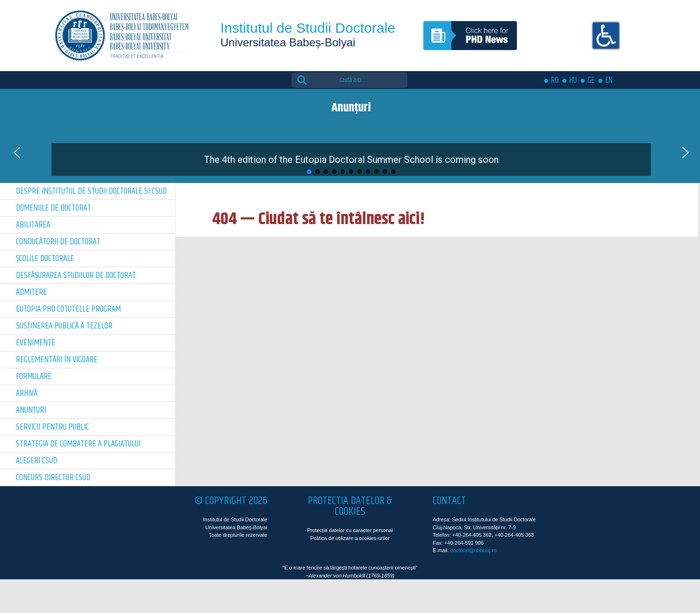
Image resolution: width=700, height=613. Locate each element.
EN (609, 80)
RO (555, 80)
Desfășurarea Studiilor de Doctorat (76, 275)
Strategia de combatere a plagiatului (78, 444)
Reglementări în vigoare (57, 360)
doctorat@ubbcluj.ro (474, 550)
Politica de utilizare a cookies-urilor (350, 538)
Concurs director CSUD (53, 478)
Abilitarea (33, 225)
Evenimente (36, 343)
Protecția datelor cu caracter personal (350, 530)
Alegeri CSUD (37, 461)
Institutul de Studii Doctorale (308, 28)
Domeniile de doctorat (53, 208)
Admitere (31, 292)
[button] (351, 153)
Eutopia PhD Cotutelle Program (68, 309)
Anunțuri (31, 410)
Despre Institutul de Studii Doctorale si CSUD (91, 191)
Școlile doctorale (45, 259)
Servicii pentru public (52, 427)
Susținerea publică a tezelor (64, 326)
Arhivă (27, 393)
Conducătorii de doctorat (58, 242)
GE (591, 80)
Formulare (34, 376)
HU (573, 80)
